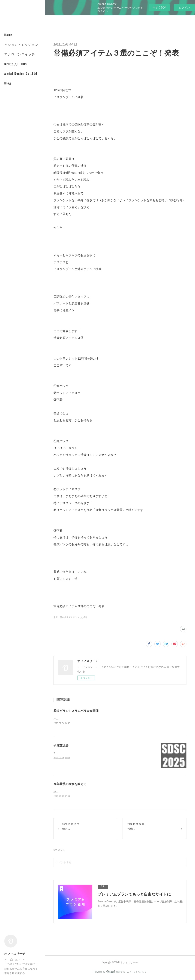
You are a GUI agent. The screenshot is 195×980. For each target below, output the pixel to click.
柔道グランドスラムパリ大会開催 (76, 711)
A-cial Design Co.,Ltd (21, 73)
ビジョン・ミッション (21, 44)
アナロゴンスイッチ (20, 54)
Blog (8, 83)
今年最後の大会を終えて (70, 784)
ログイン (184, 8)
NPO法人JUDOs (16, 64)
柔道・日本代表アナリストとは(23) (70, 617)
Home (8, 35)
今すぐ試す (160, 7)
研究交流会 (61, 746)
